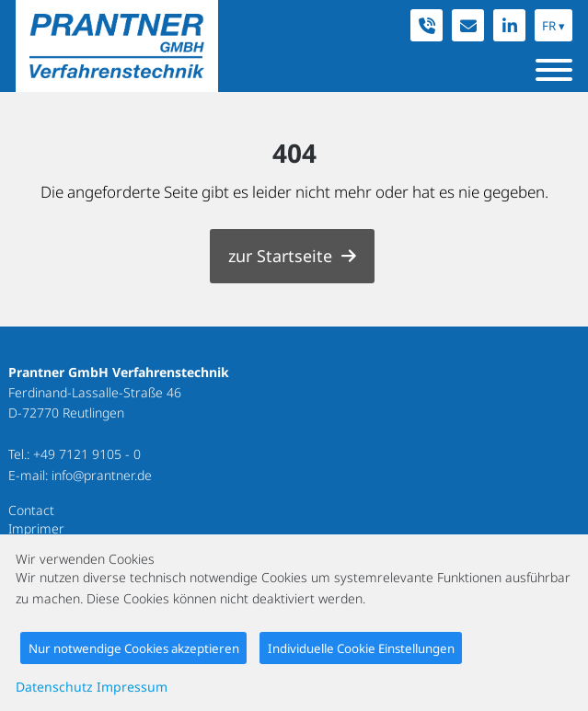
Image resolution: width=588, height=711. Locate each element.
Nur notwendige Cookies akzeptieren (134, 648)
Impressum (132, 687)
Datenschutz (54, 687)
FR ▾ (553, 26)
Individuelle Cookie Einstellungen (361, 648)
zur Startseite (280, 256)
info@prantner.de (102, 475)
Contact (31, 510)
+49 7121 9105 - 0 (87, 454)
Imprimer (36, 528)
